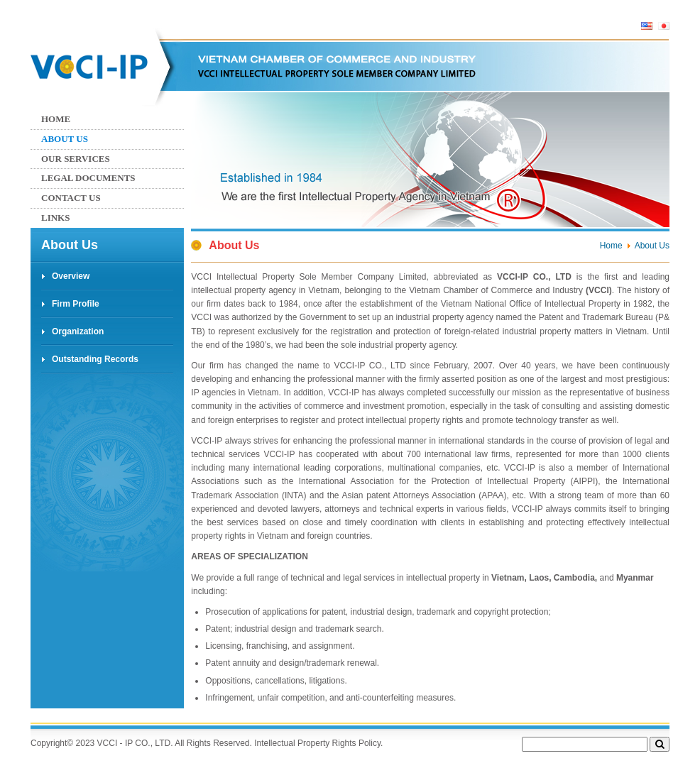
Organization (78, 331)
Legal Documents (88, 178)
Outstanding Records (95, 359)
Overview (71, 276)
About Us (65, 139)
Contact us (71, 198)
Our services (76, 159)
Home (56, 119)
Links (55, 218)
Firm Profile (76, 304)
